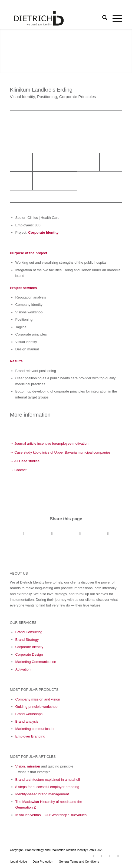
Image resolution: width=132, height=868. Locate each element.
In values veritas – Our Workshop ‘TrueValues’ (51, 815)
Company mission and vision (38, 699)
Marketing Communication (36, 662)
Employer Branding (30, 736)
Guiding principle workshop (37, 707)
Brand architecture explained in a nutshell (48, 780)
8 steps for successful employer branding (47, 787)
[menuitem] (102, 19)
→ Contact (18, 470)
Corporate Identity (43, 232)
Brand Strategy (27, 640)
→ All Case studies (25, 461)
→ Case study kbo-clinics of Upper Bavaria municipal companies (60, 452)
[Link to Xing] (118, 856)
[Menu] (115, 19)
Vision (20, 766)
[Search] (102, 19)
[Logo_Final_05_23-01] (55, 19)
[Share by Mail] (108, 534)
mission (33, 766)
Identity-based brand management (42, 794)
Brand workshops (29, 714)
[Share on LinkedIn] (80, 534)
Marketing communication (35, 729)
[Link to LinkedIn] (102, 856)
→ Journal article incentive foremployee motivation (49, 443)
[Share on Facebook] (24, 534)
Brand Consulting (29, 632)
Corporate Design (29, 654)
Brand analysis (27, 721)
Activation (23, 669)
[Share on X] (52, 534)
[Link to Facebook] (110, 856)
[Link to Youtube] (94, 856)
